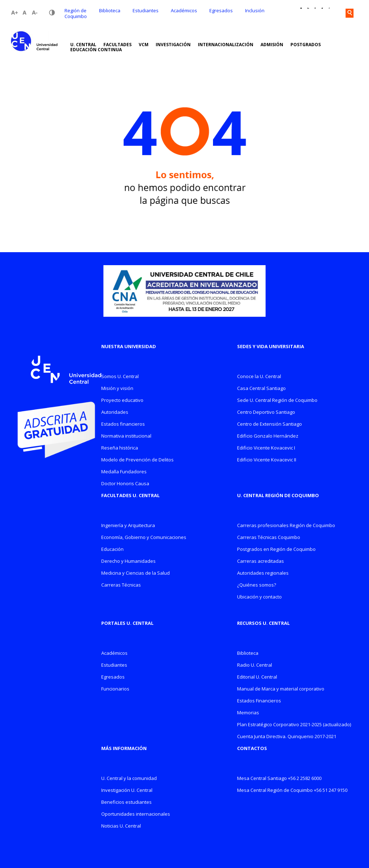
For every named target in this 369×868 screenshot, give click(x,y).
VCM (144, 45)
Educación (112, 550)
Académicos (184, 10)
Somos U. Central (120, 377)
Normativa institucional (126, 436)
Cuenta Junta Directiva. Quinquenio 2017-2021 (287, 737)
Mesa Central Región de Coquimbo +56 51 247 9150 (292, 791)
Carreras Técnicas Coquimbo (269, 538)
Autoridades (115, 413)
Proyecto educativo (122, 401)
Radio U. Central (255, 665)
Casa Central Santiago (261, 389)
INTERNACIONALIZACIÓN (226, 45)
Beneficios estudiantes (126, 803)
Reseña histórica (120, 448)
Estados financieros (123, 424)
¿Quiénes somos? (257, 585)
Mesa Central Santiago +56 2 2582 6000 (279, 779)
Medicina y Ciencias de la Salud (135, 573)
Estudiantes (146, 10)
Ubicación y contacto (259, 597)
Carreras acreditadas (261, 562)
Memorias (248, 713)
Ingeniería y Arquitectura (128, 526)
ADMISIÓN (272, 45)
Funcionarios (115, 689)
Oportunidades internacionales (136, 814)
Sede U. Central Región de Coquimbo (277, 401)
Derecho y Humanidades (128, 562)
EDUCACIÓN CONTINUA (96, 50)
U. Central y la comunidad (129, 779)
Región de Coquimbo (76, 13)
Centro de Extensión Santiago (270, 424)
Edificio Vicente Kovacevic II (267, 460)
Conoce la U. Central (259, 377)
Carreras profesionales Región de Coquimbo (286, 526)
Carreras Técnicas (121, 585)
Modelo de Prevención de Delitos (137, 460)
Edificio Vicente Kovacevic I (266, 448)
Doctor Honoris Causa (125, 484)
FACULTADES (117, 45)
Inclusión (255, 10)
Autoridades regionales (263, 573)
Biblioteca (110, 10)
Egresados (221, 10)
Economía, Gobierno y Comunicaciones (144, 538)
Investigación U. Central (127, 791)
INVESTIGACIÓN (173, 45)
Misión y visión (117, 389)
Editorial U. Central (257, 677)
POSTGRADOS (306, 45)
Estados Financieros (259, 701)
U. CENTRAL (83, 45)
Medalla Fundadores (124, 472)
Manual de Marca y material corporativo (281, 689)
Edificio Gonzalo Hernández (268, 436)
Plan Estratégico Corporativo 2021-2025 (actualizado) (294, 725)
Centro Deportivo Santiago (266, 413)
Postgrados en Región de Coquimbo (276, 550)
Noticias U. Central (121, 826)
